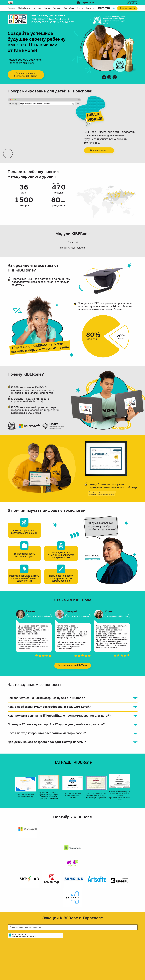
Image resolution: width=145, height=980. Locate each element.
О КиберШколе (24, 8)
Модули (47, 8)
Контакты (90, 8)
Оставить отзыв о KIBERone (73, 666)
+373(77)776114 (104, 8)
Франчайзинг (69, 8)
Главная (11, 8)
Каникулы (37, 8)
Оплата (80, 8)
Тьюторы (57, 8)
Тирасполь (88, 3)
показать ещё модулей (72, 248)
